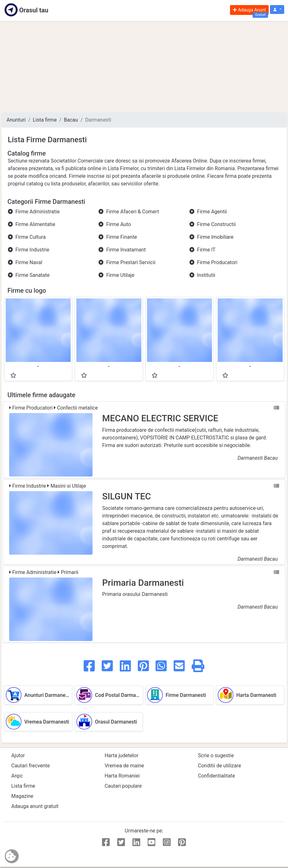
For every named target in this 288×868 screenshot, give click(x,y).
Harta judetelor (121, 755)
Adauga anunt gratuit (35, 806)
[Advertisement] (144, 67)
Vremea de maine (124, 766)
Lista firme (45, 120)
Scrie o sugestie (216, 755)
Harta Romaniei (122, 776)
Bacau (71, 120)
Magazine (22, 796)
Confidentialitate (217, 776)
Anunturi (16, 120)
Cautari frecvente (31, 766)
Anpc (17, 776)
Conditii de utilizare (220, 766)
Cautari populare (123, 786)
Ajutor (18, 755)
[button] (277, 10)
